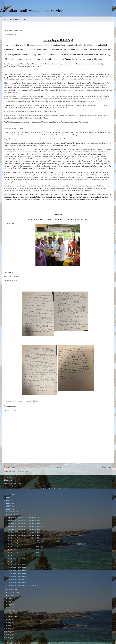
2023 (8, 503)
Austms (9, 480)
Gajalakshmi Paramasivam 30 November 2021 (24, 517)
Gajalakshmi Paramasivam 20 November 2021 (24, 538)
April (10, 607)
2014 (8, 638)
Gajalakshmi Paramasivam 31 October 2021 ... (25, 586)
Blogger (70, 489)
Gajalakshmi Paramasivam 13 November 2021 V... (25, 553)
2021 (8, 509)
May (10, 604)
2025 (8, 497)
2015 (8, 635)
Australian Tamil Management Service (31, 11)
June (10, 601)
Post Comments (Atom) (21, 472)
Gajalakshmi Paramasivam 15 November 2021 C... (26, 550)
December (12, 512)
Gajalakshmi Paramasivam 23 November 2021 (24, 532)
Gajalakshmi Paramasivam (17, 544)
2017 (8, 629)
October (11, 589)
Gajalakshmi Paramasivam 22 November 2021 (24, 535)
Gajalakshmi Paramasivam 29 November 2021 (24, 520)
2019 (8, 623)
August (11, 595)
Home (58, 467)
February (11, 613)
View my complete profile (12, 483)
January (11, 616)
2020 (8, 620)
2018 (8, 626)
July (10, 598)
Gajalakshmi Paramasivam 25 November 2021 (24, 529)
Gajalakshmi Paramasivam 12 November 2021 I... (25, 556)
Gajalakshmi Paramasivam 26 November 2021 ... (25, 526)
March (10, 610)
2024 (8, 500)
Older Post (107, 467)
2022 (8, 506)
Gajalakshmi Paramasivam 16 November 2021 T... (25, 547)
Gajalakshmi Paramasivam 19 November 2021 (24, 541)
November (12, 515)
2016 (8, 632)
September (12, 592)
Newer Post (9, 467)
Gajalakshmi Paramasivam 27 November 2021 (24, 523)
